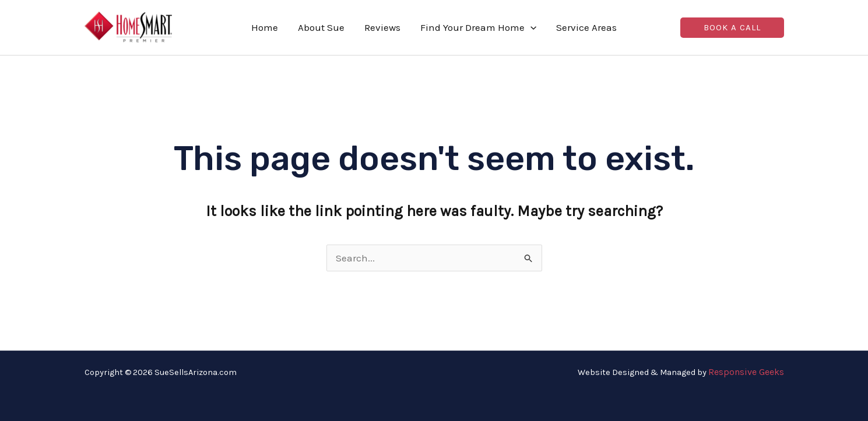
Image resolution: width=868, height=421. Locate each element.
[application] (530, 27)
